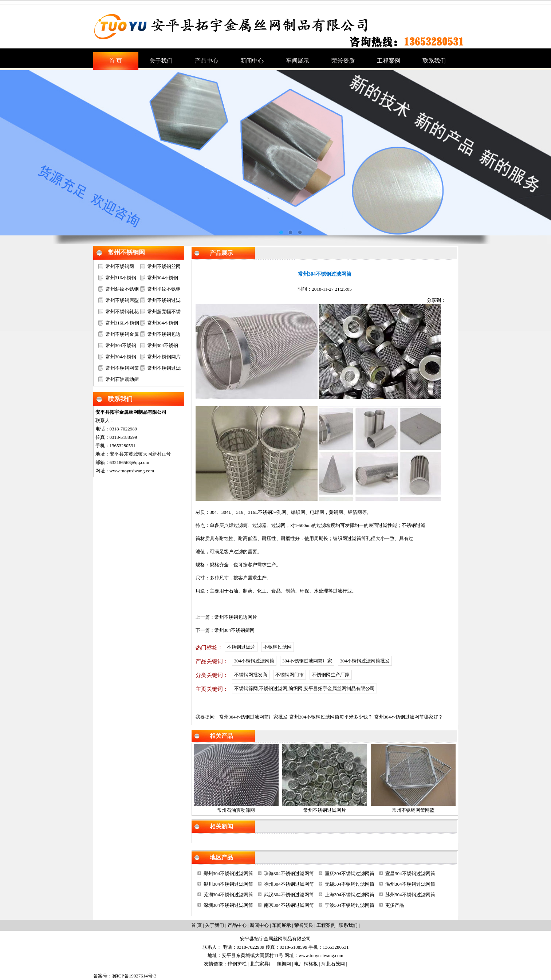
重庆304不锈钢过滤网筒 (350, 873)
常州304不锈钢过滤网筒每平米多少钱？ (331, 717)
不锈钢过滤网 (278, 647)
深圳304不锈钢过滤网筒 (229, 905)
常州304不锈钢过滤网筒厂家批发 (254, 717)
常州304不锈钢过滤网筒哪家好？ (409, 717)
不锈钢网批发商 (251, 675)
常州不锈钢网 (126, 253)
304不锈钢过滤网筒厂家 (307, 661)
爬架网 (284, 964)
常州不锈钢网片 (164, 357)
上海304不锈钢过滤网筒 (350, 895)
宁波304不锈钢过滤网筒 (350, 905)
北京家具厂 (262, 964)
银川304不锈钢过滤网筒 (229, 884)
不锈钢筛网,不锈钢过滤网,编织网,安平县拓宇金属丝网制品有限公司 (305, 688)
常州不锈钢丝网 (164, 266)
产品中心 (237, 925)
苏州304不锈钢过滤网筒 (410, 895)
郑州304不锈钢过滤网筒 (229, 873)
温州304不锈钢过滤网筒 (410, 884)
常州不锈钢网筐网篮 (413, 810)
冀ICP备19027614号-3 (134, 976)
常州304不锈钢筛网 (235, 630)
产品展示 (221, 253)
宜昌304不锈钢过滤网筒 (410, 873)
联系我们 (120, 399)
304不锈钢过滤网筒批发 (365, 661)
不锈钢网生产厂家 (331, 675)
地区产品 (221, 857)
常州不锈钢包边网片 (236, 617)
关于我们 (215, 925)
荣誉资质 (304, 925)
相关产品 (221, 736)
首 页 (196, 925)
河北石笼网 (333, 964)
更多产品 (395, 905)
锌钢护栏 (237, 964)
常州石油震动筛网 (236, 810)
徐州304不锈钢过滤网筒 (289, 884)
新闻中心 (259, 925)
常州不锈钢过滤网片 (325, 810)
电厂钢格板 (306, 964)
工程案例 (326, 925)
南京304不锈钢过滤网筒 (289, 905)
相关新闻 (221, 826)
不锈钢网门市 (290, 675)
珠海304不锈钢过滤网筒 (289, 873)
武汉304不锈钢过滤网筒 (289, 895)
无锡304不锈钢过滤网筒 (350, 884)
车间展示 (282, 925)
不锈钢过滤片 (241, 647)
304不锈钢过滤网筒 (254, 661)
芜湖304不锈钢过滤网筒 (229, 895)
